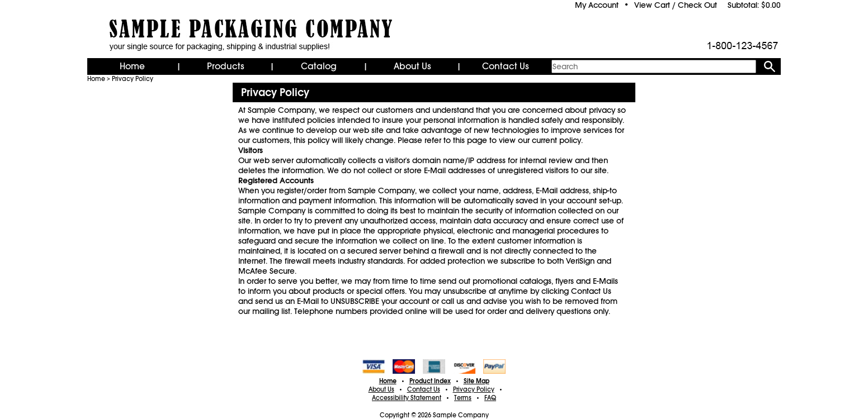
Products (226, 66)
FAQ (490, 398)
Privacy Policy (133, 79)
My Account (597, 5)
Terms (463, 398)
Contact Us (506, 66)
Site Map (477, 381)
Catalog (319, 66)
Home (132, 66)
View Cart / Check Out (676, 5)
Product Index (430, 381)
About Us (412, 66)
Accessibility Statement (407, 398)
